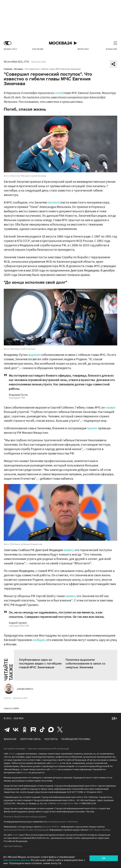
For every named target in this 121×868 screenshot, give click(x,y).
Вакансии (10, 739)
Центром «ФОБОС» (51, 827)
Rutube (33, 730)
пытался (53, 203)
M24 (21, 718)
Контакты (51, 739)
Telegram (7, 730)
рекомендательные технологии (62, 822)
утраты (7, 698)
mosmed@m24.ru (65, 803)
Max (51, 730)
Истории (19, 69)
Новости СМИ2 (11, 708)
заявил (68, 550)
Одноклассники (25, 730)
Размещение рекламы (76, 739)
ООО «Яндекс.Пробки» (99, 830)
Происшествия (38, 62)
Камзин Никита (25, 689)
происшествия (20, 698)
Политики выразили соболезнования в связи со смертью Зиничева (85, 664)
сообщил (39, 640)
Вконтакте (16, 730)
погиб (59, 93)
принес (92, 428)
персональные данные (16, 860)
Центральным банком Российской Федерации (26, 830)
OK (104, 858)
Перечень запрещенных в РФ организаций (48, 749)
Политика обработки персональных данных (25, 817)
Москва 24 (60, 43)
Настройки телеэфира (15, 749)
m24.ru (12, 754)
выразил (34, 355)
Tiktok (42, 730)
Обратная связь (30, 739)
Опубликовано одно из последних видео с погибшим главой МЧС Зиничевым (40, 664)
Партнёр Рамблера (13, 846)
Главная (8, 69)
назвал (110, 408)
